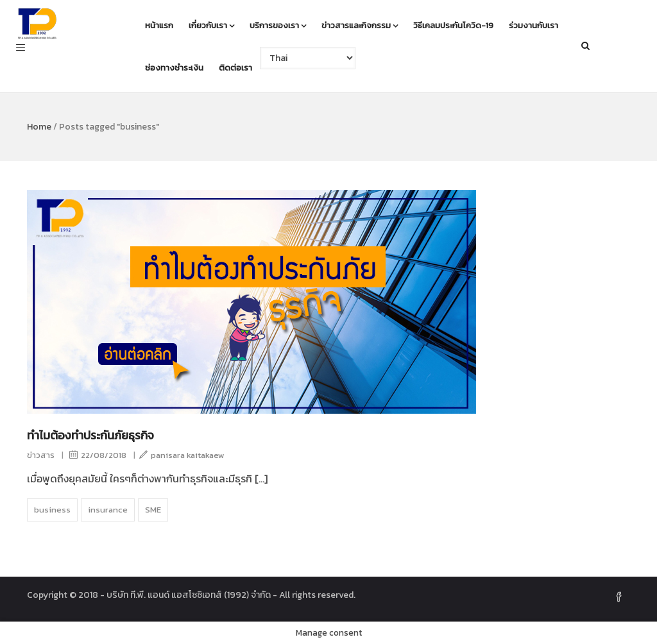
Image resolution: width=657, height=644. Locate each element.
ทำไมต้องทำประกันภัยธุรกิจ (90, 435)
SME (153, 510)
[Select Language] (308, 58)
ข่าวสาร (41, 455)
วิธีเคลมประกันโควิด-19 (453, 25)
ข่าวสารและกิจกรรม (360, 25)
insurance (108, 510)
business (52, 510)
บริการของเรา (278, 25)
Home (39, 127)
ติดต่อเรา (235, 68)
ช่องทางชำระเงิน (174, 68)
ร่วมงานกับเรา (533, 25)
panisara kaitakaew (182, 455)
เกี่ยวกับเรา (211, 25)
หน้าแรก (159, 25)
